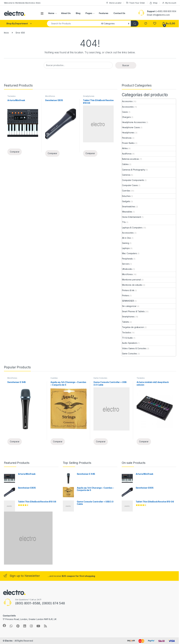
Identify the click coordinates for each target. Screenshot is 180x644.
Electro (9, 641)
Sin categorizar (129, 306)
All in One (127, 238)
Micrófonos (50, 96)
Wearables (127, 212)
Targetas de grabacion (133, 327)
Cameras (126, 175)
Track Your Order (135, 3)
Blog (78, 13)
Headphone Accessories (134, 122)
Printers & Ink (128, 290)
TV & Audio (127, 338)
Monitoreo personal (131, 280)
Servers (126, 264)
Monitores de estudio (132, 285)
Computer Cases (130, 185)
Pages (89, 13)
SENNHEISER (128, 301)
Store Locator (114, 3)
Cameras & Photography (134, 170)
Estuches (126, 196)
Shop (154, 3)
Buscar (126, 65)
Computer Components (133, 180)
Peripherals (127, 259)
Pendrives (127, 138)
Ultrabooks (127, 269)
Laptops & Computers (132, 228)
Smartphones (89, 96)
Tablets (126, 322)
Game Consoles (130, 354)
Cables (125, 164)
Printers (126, 295)
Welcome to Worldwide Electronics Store (22, 3)
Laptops (126, 248)
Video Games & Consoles (134, 348)
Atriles (125, 148)
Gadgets (126, 201)
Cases (125, 112)
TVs (124, 222)
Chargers (126, 117)
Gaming (126, 243)
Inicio (6, 33)
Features (104, 13)
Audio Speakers (130, 343)
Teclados (11, 96)
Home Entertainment (132, 217)
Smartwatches (129, 206)
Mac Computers (130, 253)
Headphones (128, 133)
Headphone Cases (131, 127)
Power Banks (128, 143)
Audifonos (127, 154)
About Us (66, 13)
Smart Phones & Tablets (133, 311)
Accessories (128, 107)
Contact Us (119, 13)
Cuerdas (126, 191)
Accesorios (127, 101)
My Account (169, 3)
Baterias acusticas (130, 159)
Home (51, 13)
